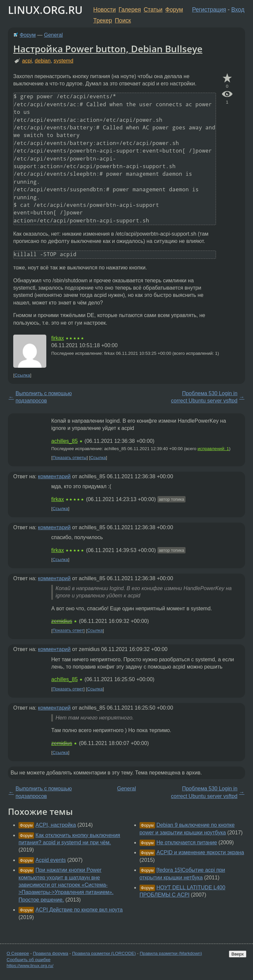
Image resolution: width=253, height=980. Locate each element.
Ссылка (22, 375)
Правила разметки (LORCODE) (104, 953)
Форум (174, 10)
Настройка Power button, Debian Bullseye (108, 49)
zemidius (62, 621)
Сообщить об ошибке (29, 960)
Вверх (238, 954)
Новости (105, 10)
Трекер (103, 21)
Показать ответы (70, 458)
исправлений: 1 (213, 449)
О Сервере (18, 953)
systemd (63, 61)
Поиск (123, 21)
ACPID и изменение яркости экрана (200, 852)
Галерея (130, 10)
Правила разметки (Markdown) (171, 953)
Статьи (153, 10)
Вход (238, 10)
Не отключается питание (187, 842)
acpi (27, 61)
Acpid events (51, 860)
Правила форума (51, 953)
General (53, 35)
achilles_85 (64, 441)
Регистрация (209, 10)
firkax (58, 338)
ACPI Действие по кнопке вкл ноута (79, 910)
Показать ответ (68, 631)
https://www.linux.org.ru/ (30, 966)
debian (43, 61)
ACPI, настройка (56, 825)
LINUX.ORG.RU (45, 10)
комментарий (54, 476)
